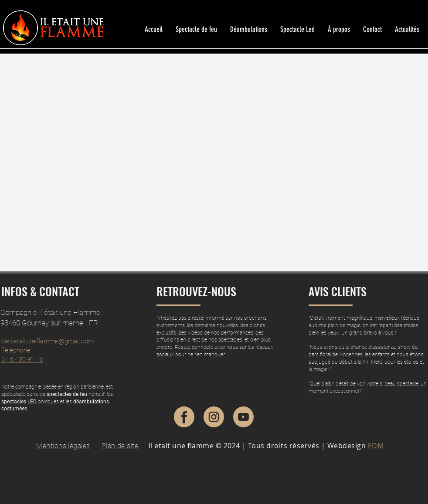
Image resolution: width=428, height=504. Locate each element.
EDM (376, 446)
